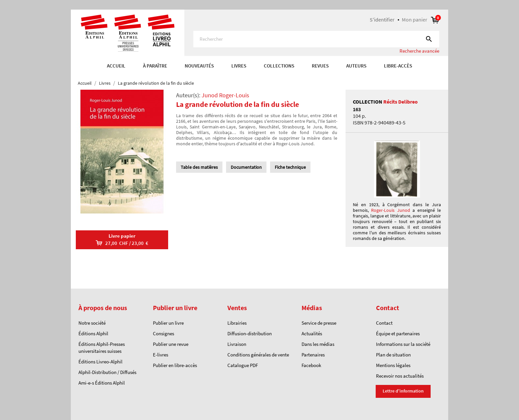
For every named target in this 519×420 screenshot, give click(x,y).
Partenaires (313, 355)
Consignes (164, 333)
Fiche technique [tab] (290, 167)
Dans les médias (318, 344)
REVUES (320, 66)
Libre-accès (398, 66)
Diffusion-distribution (250, 333)
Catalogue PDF (243, 365)
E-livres (161, 355)
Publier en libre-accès (175, 365)
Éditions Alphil (93, 333)
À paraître (155, 66)
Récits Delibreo (401, 102)
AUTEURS (356, 66)
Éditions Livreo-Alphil (100, 362)
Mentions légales (393, 365)
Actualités (312, 333)
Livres (239, 66)
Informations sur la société (403, 344)
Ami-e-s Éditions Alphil (102, 383)
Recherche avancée (419, 51)
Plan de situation (393, 355)
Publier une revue (171, 344)
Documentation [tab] (246, 167)
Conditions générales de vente (258, 355)
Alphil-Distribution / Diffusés (107, 372)
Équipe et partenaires (398, 333)
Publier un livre (168, 323)
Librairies (237, 323)
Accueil (116, 66)
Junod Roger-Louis (225, 95)
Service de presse (319, 323)
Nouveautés (199, 66)
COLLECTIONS (279, 66)
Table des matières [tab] (199, 167)
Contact (384, 323)
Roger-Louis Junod (390, 210)
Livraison (237, 344)
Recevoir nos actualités (400, 376)
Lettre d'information (403, 391)
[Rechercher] (316, 39)
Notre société (92, 323)
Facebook (311, 365)
